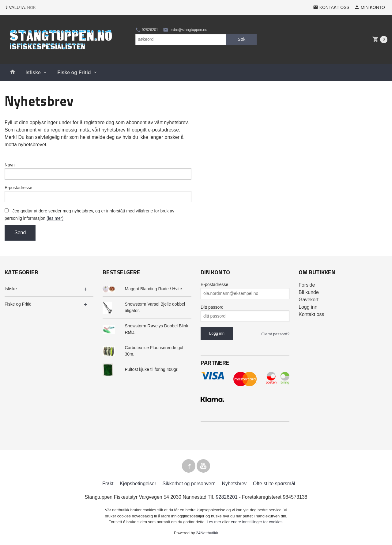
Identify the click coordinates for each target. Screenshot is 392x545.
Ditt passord (212, 307)
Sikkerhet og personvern (189, 484)
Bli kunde (309, 292)
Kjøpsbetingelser (138, 484)
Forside (307, 285)
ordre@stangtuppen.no (185, 30)
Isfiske (33, 72)
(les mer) (55, 218)
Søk (241, 39)
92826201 (147, 30)
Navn (10, 165)
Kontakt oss (311, 314)
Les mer (215, 522)
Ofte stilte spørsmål (274, 484)
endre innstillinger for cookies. (257, 522)
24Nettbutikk (207, 533)
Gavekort (309, 300)
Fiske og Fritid (74, 72)
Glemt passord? (275, 334)
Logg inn (308, 307)
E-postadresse (18, 188)
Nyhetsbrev (234, 484)
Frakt (108, 484)
